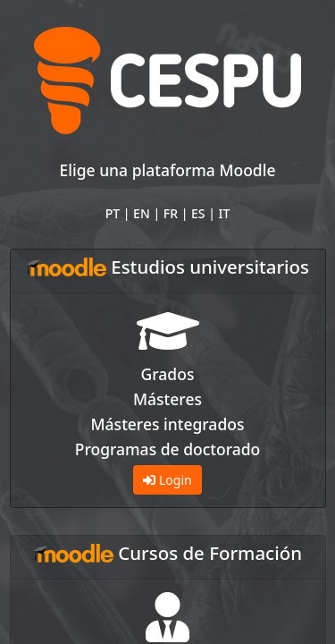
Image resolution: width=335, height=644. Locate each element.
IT (225, 213)
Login (167, 480)
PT (113, 213)
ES (198, 213)
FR (171, 213)
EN (142, 213)
